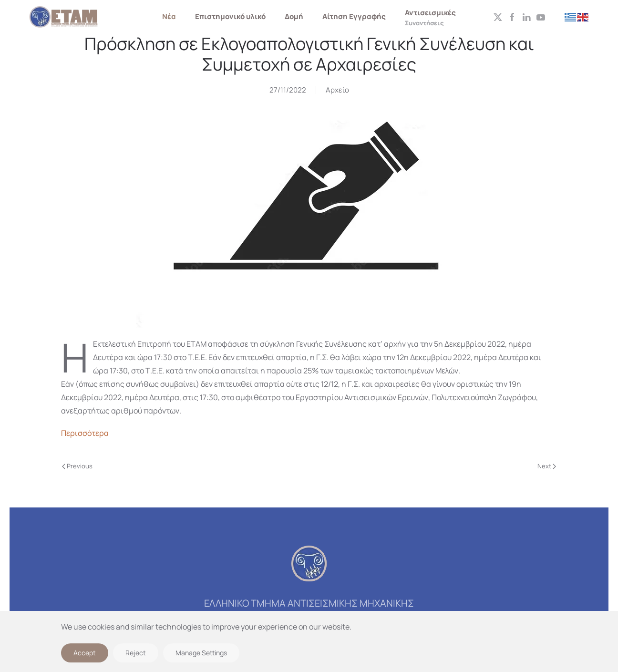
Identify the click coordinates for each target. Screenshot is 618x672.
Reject (136, 653)
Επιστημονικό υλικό (230, 16)
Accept (85, 653)
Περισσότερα (85, 433)
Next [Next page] (547, 466)
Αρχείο (337, 90)
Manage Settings (201, 653)
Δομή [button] (294, 16)
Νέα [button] (169, 16)
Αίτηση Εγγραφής (354, 16)
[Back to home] (64, 17)
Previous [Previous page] (77, 466)
